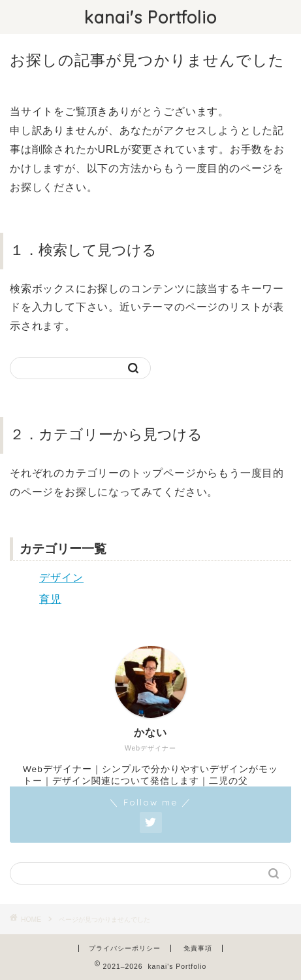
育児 (50, 599)
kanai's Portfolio (150, 17)
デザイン (61, 578)
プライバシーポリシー (125, 948)
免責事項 (198, 948)
